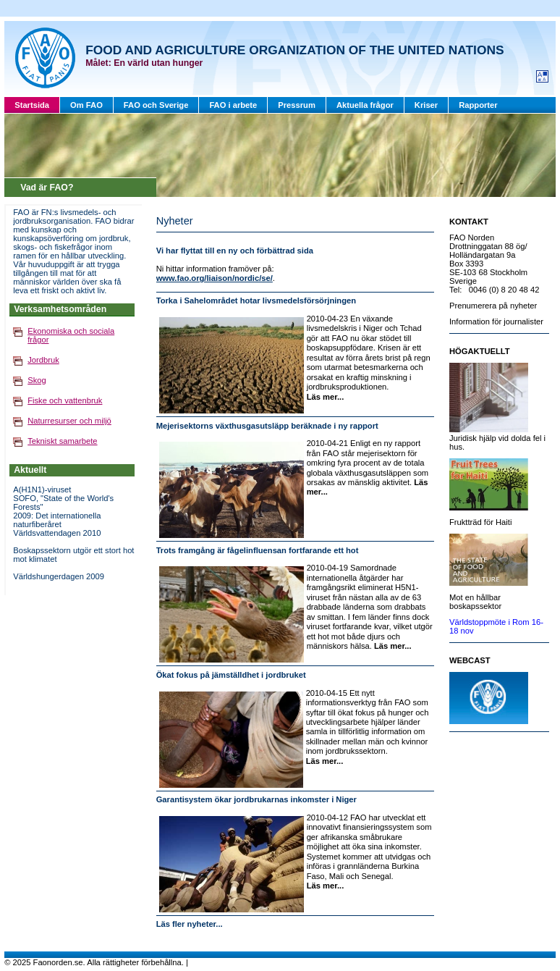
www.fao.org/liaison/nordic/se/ (215, 278)
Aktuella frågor (365, 105)
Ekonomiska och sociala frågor (71, 335)
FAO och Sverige (156, 105)
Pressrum (297, 105)
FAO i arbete (233, 105)
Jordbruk (43, 360)
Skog (37, 380)
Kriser (426, 105)
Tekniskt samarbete (62, 441)
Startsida (32, 105)
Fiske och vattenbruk (65, 400)
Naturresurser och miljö (69, 421)
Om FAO (86, 105)
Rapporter (478, 105)
